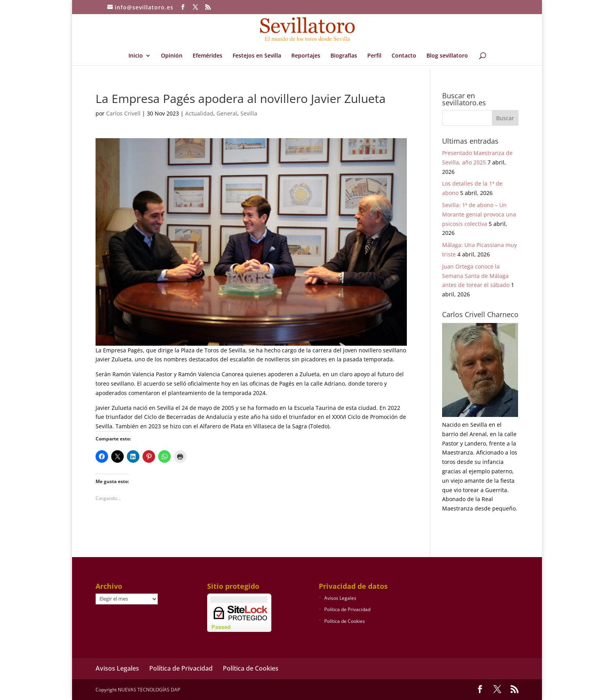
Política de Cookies (345, 621)
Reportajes (306, 56)
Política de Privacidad (347, 609)
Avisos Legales (340, 598)
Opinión (172, 56)
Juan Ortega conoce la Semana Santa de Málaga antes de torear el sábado (476, 276)
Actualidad (199, 113)
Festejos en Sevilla (257, 56)
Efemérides (208, 56)
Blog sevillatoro (447, 56)
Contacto (404, 56)
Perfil (374, 56)
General (227, 113)
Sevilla (249, 113)
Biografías (344, 56)
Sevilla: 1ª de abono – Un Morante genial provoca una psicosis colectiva (479, 214)
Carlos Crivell (123, 113)
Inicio (136, 56)
